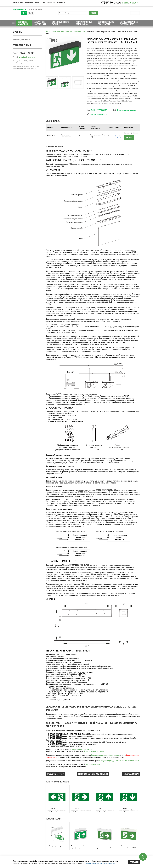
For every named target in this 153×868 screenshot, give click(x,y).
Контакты (61, 3)
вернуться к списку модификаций (93, 774)
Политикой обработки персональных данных (100, 863)
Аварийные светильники (40, 23)
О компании (18, 3)
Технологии (40, 3)
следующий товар (131, 774)
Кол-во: (127, 133)
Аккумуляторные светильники (84, 23)
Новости (51, 3)
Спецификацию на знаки (94, 751)
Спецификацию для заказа (81, 750)
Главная (48, 32)
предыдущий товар (55, 774)
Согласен (134, 862)
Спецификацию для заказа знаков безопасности (119, 761)
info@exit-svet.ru (130, 3)
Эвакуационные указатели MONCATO (76, 32)
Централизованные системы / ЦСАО (129, 23)
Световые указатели (23, 23)
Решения (29, 3)
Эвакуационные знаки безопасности (106, 755)
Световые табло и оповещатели (106, 23)
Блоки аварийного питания (60, 23)
